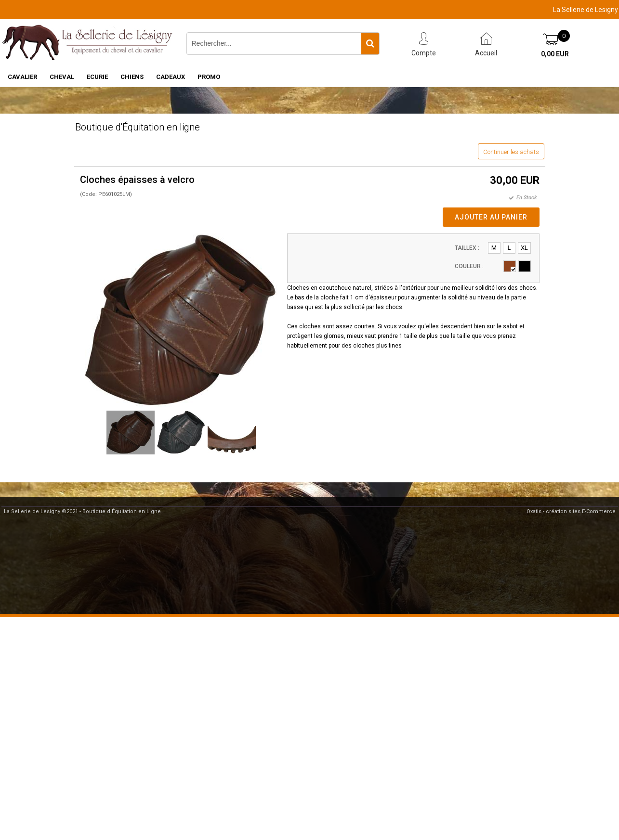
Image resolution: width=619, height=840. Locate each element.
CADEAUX (171, 77)
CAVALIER (22, 77)
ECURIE (97, 77)
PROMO (209, 77)
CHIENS (132, 77)
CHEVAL (62, 77)
